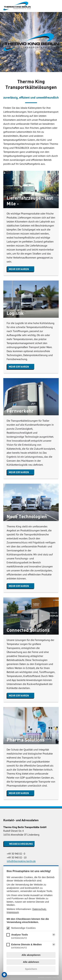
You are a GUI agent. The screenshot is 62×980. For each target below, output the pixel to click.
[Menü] (56, 6)
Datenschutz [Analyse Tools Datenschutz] (19, 938)
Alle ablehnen (31, 962)
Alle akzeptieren (31, 955)
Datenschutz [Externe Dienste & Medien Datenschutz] (19, 948)
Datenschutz (39, 909)
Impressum (13, 912)
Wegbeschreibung (21, 844)
